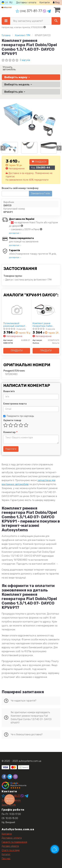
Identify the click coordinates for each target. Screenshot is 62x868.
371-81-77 (29, 11)
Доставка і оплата (26, 3)
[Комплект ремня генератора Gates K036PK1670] (46, 310)
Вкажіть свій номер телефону (20, 188)
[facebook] (4, 777)
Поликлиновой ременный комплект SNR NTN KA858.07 (14, 325)
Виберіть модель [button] (18, 84)
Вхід (56, 3)
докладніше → (15, 233)
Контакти (45, 3)
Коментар (10, 432)
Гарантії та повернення (14, 842)
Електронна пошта (15, 404)
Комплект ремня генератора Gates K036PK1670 (42, 325)
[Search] (56, 21)
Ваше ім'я (9, 391)
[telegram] (10, 777)
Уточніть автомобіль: (9, 68)
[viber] (15, 777)
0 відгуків (25, 60)
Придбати (39, 162)
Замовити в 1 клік (41, 194)
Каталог (6, 854)
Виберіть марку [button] (17, 77)
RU (11, 3)
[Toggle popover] (55, 849)
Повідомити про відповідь (19, 416)
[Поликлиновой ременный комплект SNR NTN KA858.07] (17, 310)
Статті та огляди (11, 850)
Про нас (6, 859)
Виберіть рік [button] (15, 92)
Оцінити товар (12, 420)
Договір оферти (10, 846)
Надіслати (11, 449)
